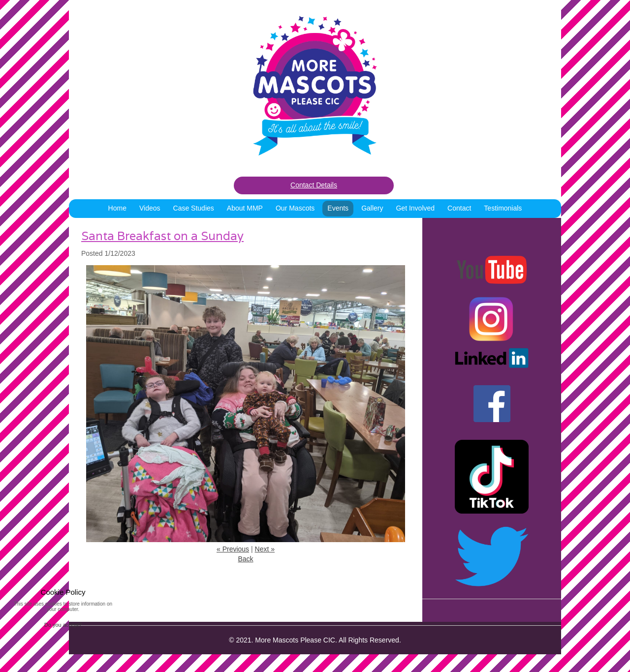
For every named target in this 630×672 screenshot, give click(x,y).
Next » (265, 549)
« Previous (233, 549)
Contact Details (314, 185)
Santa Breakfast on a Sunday (162, 236)
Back (245, 559)
